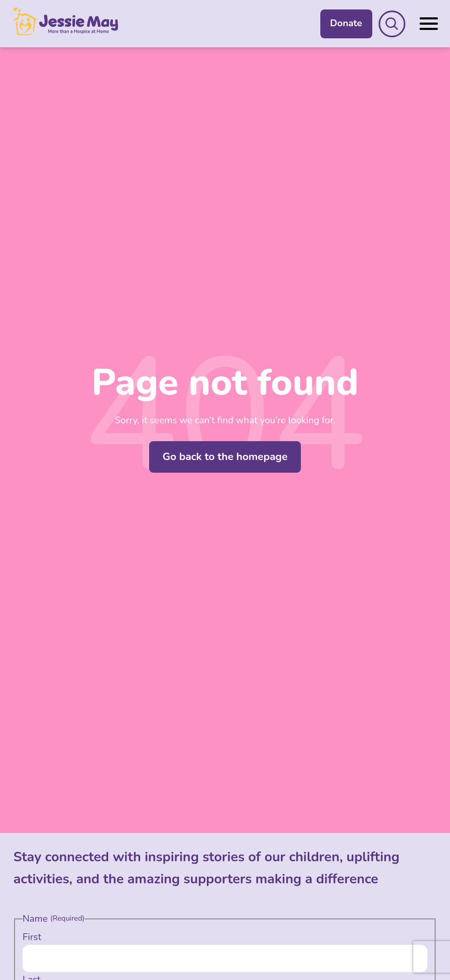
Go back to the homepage (225, 457)
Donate (346, 23)
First (32, 937)
